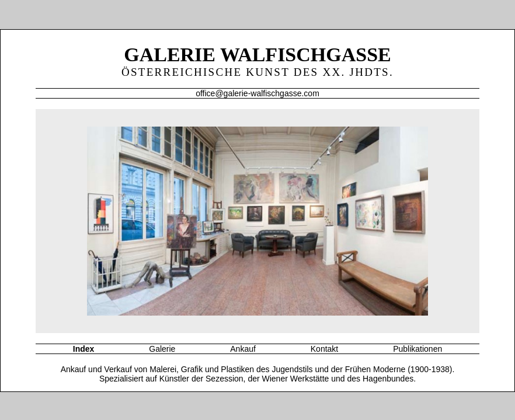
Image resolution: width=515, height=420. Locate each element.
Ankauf (243, 349)
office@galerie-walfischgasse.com (257, 93)
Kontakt (324, 349)
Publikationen (417, 349)
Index (84, 349)
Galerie (162, 349)
